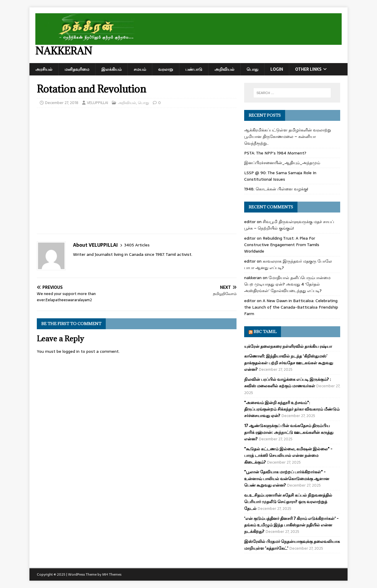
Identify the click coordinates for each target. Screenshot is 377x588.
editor (250, 222)
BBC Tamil (265, 332)
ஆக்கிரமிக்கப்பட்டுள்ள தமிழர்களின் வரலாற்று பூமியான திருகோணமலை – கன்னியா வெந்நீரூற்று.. (288, 137)
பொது (252, 69)
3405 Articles (137, 245)
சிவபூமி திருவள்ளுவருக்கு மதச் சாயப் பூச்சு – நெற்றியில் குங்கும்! (289, 225)
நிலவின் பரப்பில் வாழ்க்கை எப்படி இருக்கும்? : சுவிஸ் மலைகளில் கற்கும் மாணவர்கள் (288, 383)
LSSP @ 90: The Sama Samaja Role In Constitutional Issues (280, 176)
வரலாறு (166, 69)
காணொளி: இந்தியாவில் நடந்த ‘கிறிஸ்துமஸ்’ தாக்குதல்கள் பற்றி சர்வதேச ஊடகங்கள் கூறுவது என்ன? (289, 363)
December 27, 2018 (62, 103)
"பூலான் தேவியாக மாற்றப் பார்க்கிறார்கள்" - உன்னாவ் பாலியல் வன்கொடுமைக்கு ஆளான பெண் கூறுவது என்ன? (287, 479)
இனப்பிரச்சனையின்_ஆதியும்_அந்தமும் (282, 163)
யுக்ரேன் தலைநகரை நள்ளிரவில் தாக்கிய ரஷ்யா (288, 346)
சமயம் (140, 69)
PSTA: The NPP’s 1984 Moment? (275, 153)
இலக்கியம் (111, 69)
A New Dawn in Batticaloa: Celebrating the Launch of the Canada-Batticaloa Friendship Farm (291, 307)
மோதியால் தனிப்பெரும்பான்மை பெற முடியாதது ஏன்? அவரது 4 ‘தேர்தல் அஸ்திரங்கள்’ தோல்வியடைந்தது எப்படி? (287, 284)
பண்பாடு (194, 69)
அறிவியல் (224, 69)
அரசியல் (44, 69)
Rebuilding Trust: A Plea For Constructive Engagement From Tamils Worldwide (282, 245)
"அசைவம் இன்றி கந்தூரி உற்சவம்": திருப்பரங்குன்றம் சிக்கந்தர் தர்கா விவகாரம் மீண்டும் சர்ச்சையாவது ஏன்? (292, 409)
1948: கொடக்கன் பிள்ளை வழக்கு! (276, 189)
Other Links (308, 69)
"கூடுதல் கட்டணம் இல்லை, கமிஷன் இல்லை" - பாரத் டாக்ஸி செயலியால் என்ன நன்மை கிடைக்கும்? (288, 456)
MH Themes (112, 574)
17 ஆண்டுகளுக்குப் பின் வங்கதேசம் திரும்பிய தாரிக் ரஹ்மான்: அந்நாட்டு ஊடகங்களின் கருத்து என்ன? (289, 432)
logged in (71, 351)
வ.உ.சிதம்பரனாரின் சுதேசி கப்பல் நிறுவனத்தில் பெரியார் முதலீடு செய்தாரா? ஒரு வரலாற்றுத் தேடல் (288, 502)
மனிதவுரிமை (77, 69)
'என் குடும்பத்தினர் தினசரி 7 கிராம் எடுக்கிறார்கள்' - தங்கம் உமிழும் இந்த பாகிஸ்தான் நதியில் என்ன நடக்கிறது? (291, 525)
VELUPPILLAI (97, 103)
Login (277, 69)
